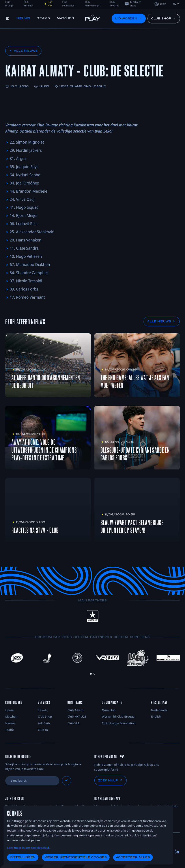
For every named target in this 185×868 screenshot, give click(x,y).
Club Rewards (114, 4)
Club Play (48, 4)
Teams (44, 18)
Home (9, 710)
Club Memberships (92, 4)
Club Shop (45, 716)
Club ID (43, 730)
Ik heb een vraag (133, 4)
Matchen (66, 18)
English (156, 716)
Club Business (28, 4)
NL (176, 4)
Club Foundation (68, 4)
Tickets (43, 710)
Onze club (109, 710)
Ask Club (44, 723)
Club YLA (74, 723)
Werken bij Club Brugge (118, 716)
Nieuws (24, 18)
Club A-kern (76, 710)
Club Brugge (9, 4)
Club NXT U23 (77, 716)
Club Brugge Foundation (119, 723)
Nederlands (159, 710)
